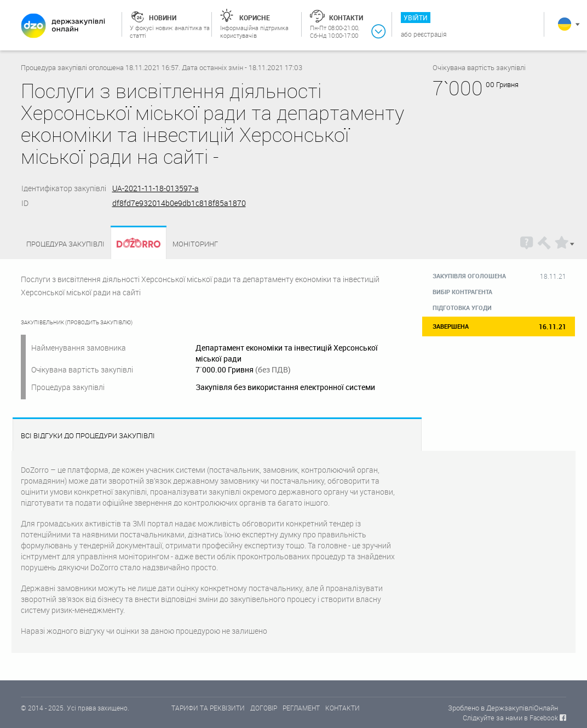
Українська (565, 24)
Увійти (416, 18)
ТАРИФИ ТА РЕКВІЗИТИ (208, 708)
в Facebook (541, 718)
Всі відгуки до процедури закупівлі (88, 436)
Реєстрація (430, 34)
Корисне (255, 18)
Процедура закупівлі (65, 244)
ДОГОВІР (264, 708)
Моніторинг (195, 244)
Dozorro (134, 244)
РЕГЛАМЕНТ (301, 708)
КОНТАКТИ (343, 708)
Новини (163, 18)
